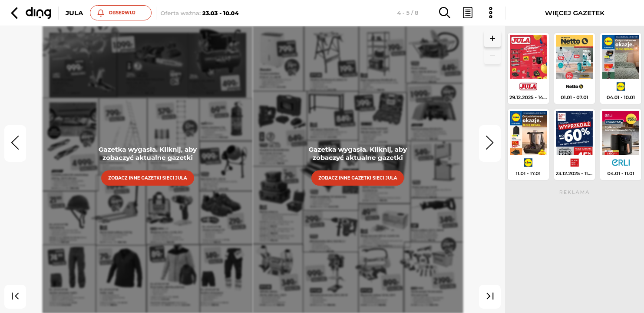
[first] (15, 297)
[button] (30, 13)
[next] (490, 143)
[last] (490, 297)
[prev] (15, 143)
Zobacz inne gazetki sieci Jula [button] (147, 178)
